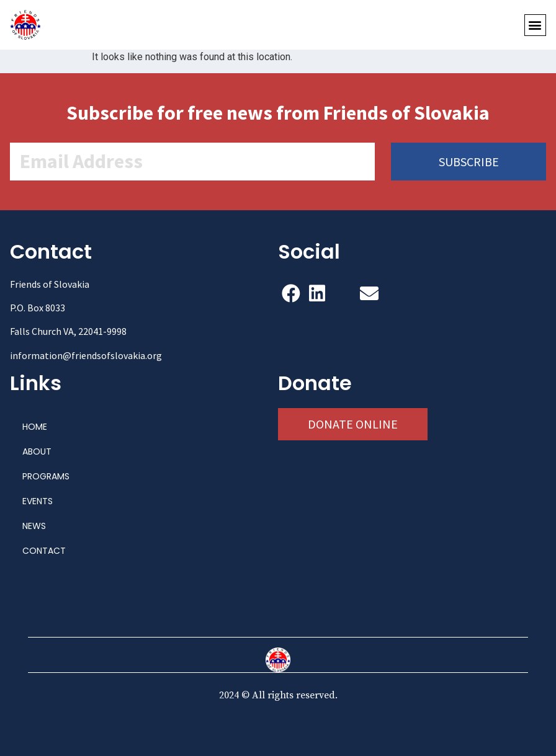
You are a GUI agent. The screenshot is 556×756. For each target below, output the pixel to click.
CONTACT (44, 551)
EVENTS (38, 501)
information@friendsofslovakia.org (86, 355)
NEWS (34, 526)
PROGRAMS (46, 476)
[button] (535, 25)
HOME (35, 427)
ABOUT (37, 451)
